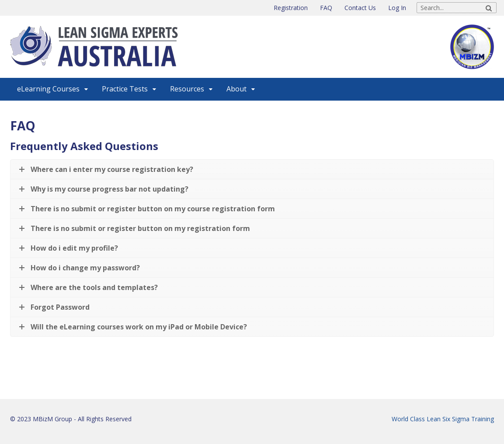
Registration (291, 8)
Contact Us (360, 8)
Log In (397, 8)
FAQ (326, 8)
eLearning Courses (48, 89)
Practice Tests (125, 89)
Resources (187, 89)
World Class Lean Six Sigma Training (443, 419)
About (236, 89)
